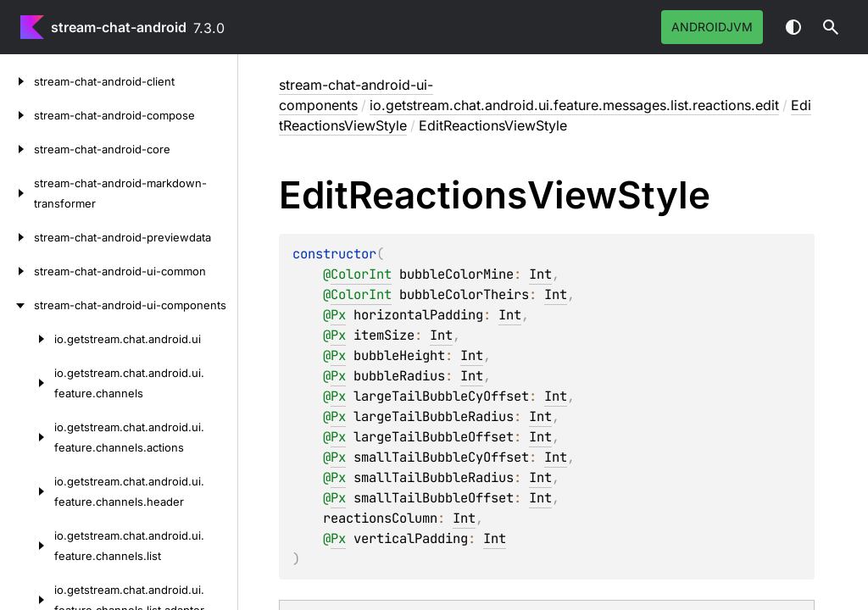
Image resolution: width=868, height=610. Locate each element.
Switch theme (793, 27)
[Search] (831, 27)
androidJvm (712, 27)
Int (540, 274)
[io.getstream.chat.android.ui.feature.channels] (27, 383)
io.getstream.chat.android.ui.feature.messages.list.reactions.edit (574, 105)
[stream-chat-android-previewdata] (17, 237)
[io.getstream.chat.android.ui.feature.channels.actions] (27, 437)
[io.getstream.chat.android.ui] (27, 339)
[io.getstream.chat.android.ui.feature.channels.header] (27, 491)
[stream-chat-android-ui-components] (17, 305)
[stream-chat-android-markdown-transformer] (17, 193)
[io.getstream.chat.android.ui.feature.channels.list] (27, 546)
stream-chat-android (119, 27)
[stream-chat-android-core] (17, 149)
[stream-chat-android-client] (17, 81)
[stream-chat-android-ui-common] (17, 271)
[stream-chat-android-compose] (17, 115)
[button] (831, 27)
